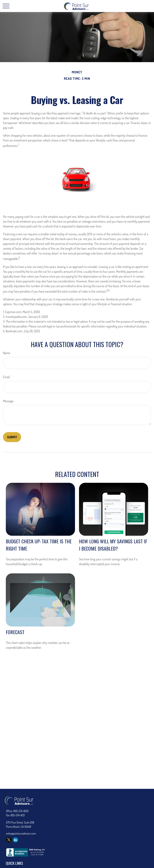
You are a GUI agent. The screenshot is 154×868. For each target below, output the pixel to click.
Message (8, 401)
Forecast (15, 632)
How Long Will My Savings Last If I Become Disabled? (113, 545)
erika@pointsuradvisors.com (21, 833)
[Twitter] (9, 840)
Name (7, 353)
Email (6, 377)
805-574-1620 (21, 811)
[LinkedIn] (16, 840)
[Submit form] (12, 437)
